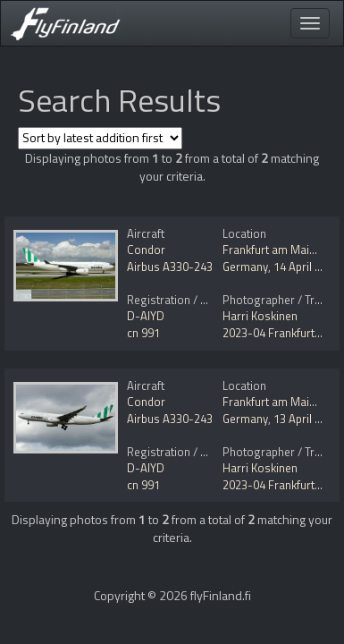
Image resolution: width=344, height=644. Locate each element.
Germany (245, 267)
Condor (146, 250)
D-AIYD (146, 316)
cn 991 (143, 333)
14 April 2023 (306, 267)
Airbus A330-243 (170, 267)
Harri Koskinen (260, 316)
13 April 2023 (306, 419)
